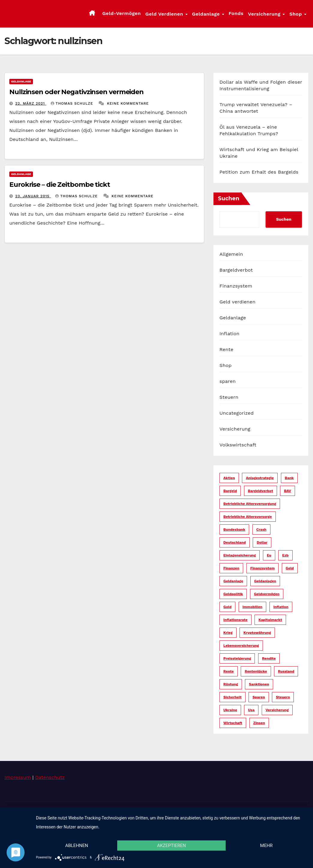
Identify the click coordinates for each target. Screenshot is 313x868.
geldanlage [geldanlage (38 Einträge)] (233, 581)
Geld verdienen (165, 14)
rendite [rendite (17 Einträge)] (269, 658)
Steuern (229, 397)
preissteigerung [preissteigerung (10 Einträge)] (237, 658)
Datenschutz (50, 777)
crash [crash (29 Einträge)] (261, 529)
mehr (267, 846)
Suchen (229, 198)
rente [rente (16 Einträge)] (229, 671)
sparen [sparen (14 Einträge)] (259, 697)
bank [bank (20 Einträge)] (289, 478)
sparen (228, 381)
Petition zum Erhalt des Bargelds (259, 172)
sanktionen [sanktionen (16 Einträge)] (259, 684)
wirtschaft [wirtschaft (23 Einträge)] (233, 723)
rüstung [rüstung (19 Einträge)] (231, 684)
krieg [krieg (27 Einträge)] (228, 633)
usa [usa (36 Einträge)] (251, 710)
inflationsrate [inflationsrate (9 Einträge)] (235, 620)
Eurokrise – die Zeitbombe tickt (60, 185)
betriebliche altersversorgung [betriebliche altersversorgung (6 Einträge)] (250, 504)
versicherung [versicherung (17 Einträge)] (277, 710)
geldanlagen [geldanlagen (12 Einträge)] (265, 581)
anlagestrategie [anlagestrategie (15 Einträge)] (260, 478)
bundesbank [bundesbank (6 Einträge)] (234, 529)
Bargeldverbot (236, 270)
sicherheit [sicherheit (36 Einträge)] (233, 697)
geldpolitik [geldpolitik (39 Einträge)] (233, 594)
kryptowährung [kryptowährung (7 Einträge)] (257, 633)
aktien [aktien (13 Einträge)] (229, 478)
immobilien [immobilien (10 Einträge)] (252, 607)
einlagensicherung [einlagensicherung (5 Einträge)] (240, 555)
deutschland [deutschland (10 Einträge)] (235, 542)
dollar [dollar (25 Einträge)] (262, 542)
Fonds (236, 13)
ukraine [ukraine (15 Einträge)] (230, 710)
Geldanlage (207, 14)
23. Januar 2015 (33, 196)
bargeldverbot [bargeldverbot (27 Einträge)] (261, 491)
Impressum (18, 777)
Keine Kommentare (128, 103)
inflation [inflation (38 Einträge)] (281, 607)
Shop (296, 14)
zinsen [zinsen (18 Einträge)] (259, 723)
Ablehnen (76, 846)
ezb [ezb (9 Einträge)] (285, 555)
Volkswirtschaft (238, 445)
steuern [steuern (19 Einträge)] (283, 697)
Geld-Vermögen (121, 13)
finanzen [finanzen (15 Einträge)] (231, 568)
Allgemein (231, 254)
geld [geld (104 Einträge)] (290, 568)
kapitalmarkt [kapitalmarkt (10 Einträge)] (270, 620)
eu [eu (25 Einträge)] (269, 555)
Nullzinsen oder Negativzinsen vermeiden (76, 92)
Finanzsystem (236, 286)
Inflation (230, 334)
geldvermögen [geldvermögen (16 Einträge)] (267, 594)
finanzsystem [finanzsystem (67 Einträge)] (263, 568)
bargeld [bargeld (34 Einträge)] (230, 491)
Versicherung (265, 14)
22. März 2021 (31, 103)
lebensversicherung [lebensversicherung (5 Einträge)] (241, 646)
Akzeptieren (171, 846)
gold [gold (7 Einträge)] (227, 607)
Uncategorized (237, 413)
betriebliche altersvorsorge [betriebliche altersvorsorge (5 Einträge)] (248, 517)
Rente (226, 349)
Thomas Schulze (73, 103)
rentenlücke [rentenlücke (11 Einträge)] (256, 671)
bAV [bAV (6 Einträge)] (288, 491)
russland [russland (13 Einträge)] (286, 671)
